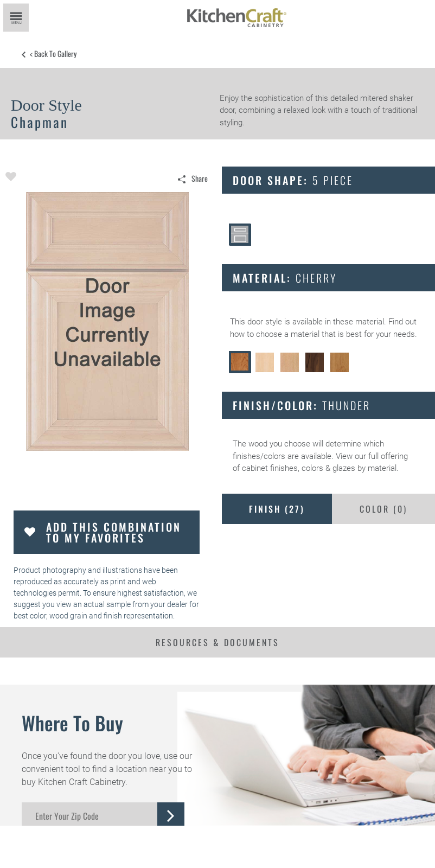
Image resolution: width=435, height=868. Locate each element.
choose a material (288, 334)
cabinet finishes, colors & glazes (299, 468)
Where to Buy (72, 723)
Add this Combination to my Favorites (114, 532)
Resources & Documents (217, 642)
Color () (383, 509)
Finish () (277, 509)
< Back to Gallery (53, 54)
